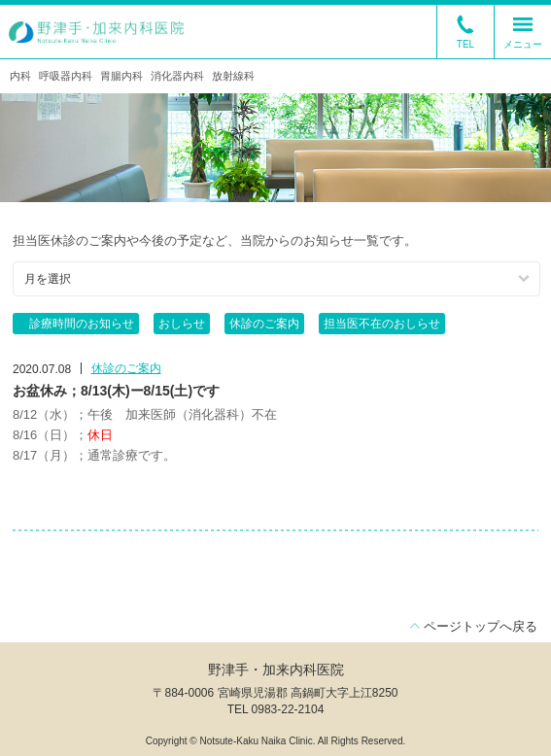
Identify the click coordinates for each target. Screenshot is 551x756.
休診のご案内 (264, 324)
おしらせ (182, 324)
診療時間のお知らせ (76, 324)
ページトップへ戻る (481, 626)
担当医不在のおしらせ (382, 324)
